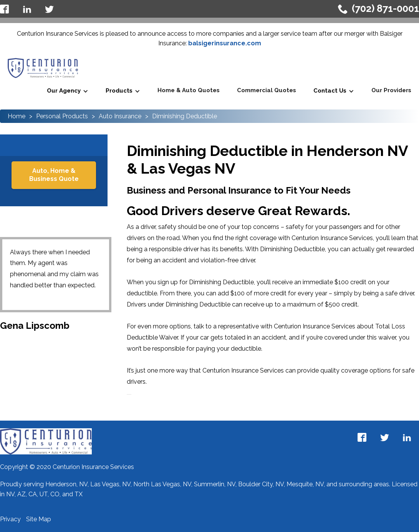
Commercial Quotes (267, 90)
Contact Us (330, 91)
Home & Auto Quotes (189, 90)
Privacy (11, 519)
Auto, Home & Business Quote (54, 175)
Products (119, 91)
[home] (43, 68)
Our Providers (391, 90)
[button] (68, 91)
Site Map (39, 519)
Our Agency (64, 91)
